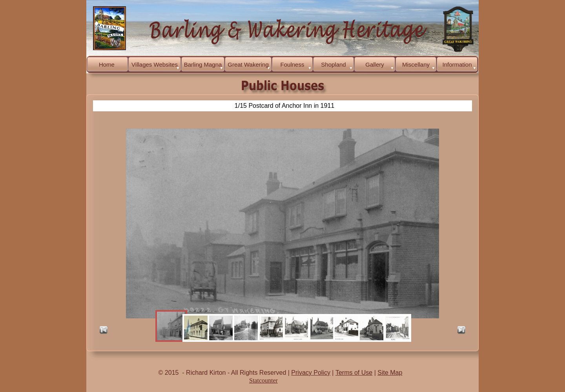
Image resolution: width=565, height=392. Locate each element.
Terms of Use (354, 373)
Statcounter (263, 380)
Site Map (390, 373)
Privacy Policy (311, 373)
